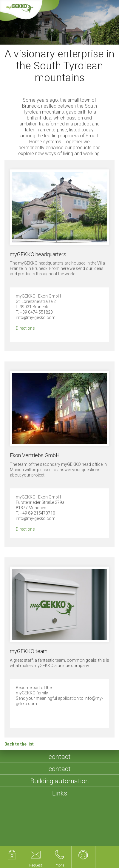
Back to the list (19, 744)
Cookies (47, 841)
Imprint (19, 834)
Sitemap (42, 834)
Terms (65, 834)
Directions (25, 328)
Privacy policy (93, 834)
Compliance (75, 841)
